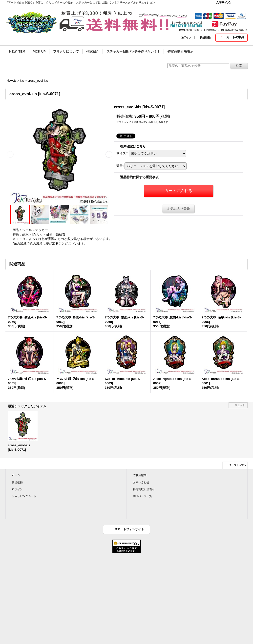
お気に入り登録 (179, 209)
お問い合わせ (141, 482)
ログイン (186, 38)
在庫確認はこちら (133, 146)
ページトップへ (237, 465)
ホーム (16, 475)
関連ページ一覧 (142, 496)
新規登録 (205, 38)
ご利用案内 (140, 475)
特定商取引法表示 (144, 489)
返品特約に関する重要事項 (139, 177)
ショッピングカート (24, 496)
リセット (240, 405)
